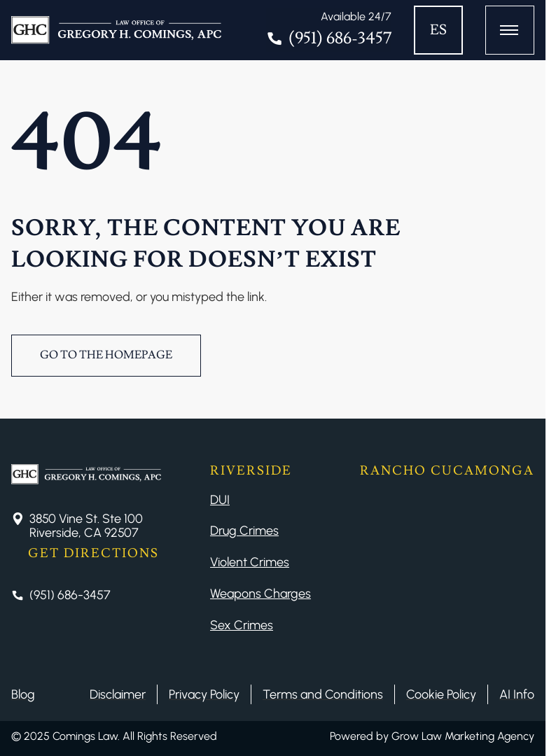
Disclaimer (118, 694)
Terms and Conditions (323, 694)
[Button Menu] (510, 30)
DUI (220, 500)
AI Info (517, 694)
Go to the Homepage (106, 355)
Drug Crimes (244, 531)
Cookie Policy (441, 694)
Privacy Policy (204, 694)
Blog (23, 694)
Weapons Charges (260, 594)
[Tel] (329, 30)
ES (438, 30)
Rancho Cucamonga (447, 471)
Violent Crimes (250, 562)
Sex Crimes (242, 625)
